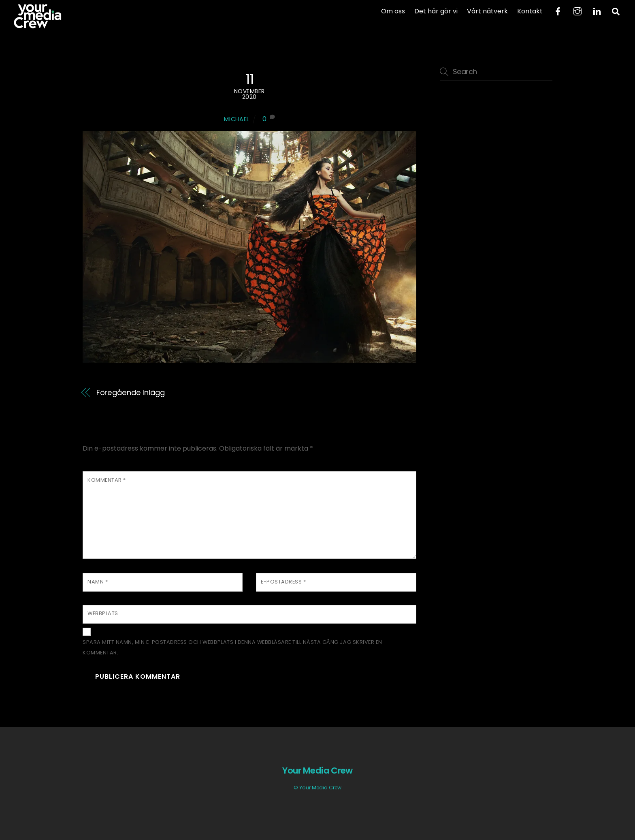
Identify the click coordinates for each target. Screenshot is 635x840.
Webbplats (103, 613)
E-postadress (283, 582)
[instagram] (577, 11)
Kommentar (107, 480)
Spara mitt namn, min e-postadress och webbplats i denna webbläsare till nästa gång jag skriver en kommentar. (232, 647)
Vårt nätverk (487, 11)
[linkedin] (597, 11)
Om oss (393, 11)
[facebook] (558, 11)
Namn (98, 582)
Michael (237, 119)
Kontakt (530, 11)
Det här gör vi (436, 11)
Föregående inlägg (131, 392)
